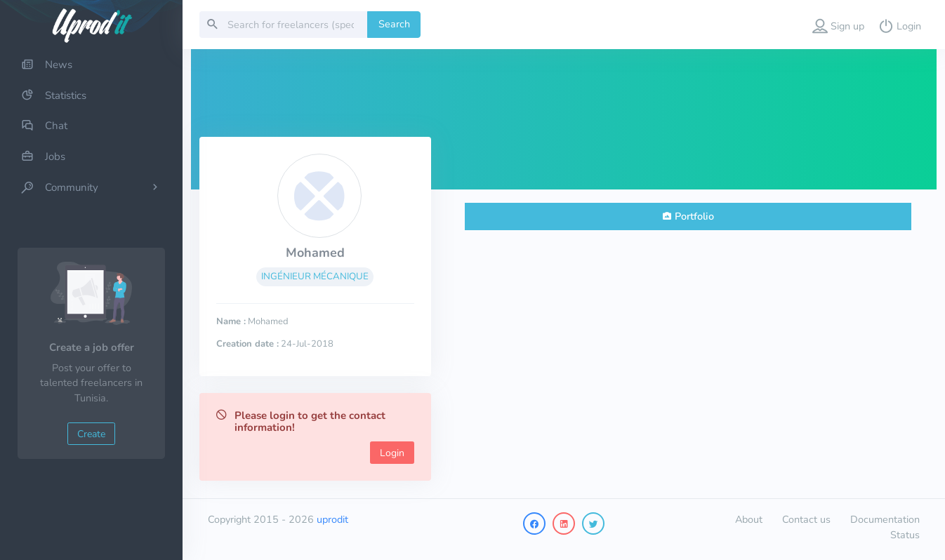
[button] (838, 25)
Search (394, 24)
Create (91, 434)
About (749, 519)
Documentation (885, 519)
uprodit (332, 519)
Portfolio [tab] (694, 216)
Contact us (806, 519)
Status (905, 535)
